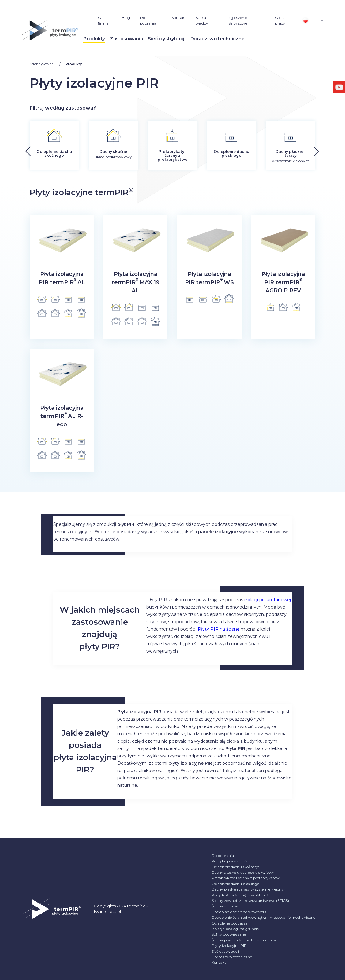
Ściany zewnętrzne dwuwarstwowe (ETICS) (250, 901)
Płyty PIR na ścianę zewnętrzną (240, 895)
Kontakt (179, 18)
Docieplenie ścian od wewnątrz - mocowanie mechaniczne (263, 917)
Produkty (94, 38)
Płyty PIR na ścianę (219, 629)
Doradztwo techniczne (217, 38)
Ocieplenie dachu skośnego (235, 867)
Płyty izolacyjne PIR (229, 946)
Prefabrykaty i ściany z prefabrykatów (246, 878)
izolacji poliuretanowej (268, 600)
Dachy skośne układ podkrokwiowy (243, 872)
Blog (126, 18)
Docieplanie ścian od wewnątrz (239, 912)
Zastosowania (126, 38)
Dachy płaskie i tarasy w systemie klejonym (250, 889)
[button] (331, 150)
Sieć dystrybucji (167, 38)
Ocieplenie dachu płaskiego (235, 884)
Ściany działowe (226, 906)
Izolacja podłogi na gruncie (235, 929)
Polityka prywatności (231, 861)
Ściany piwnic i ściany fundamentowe (245, 940)
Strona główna (42, 64)
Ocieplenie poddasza (230, 923)
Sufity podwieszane (229, 934)
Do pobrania (223, 856)
